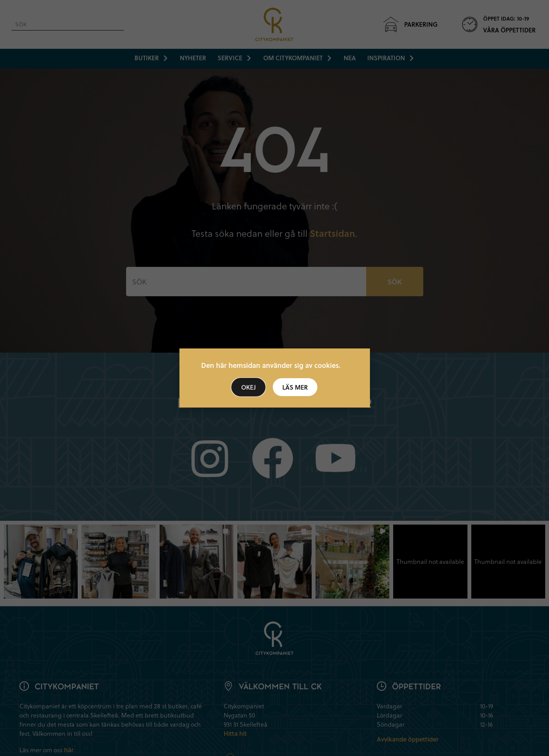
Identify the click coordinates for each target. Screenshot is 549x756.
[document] (274, 378)
